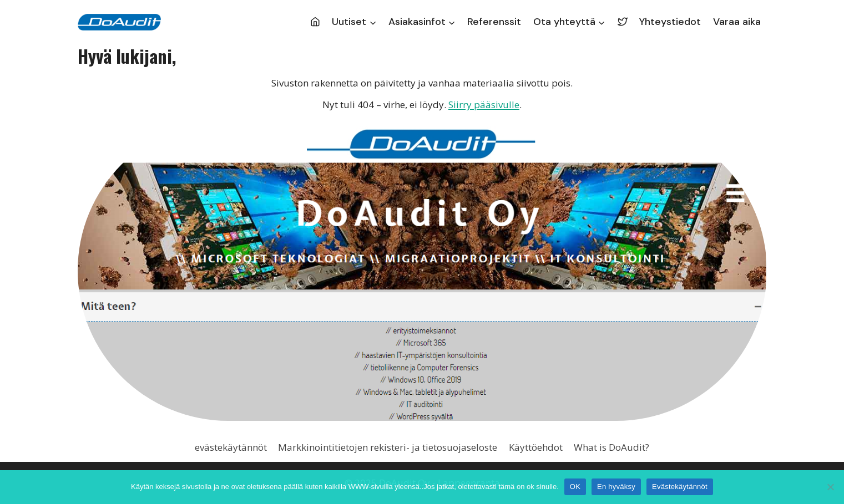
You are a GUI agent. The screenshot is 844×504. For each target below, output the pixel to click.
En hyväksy (616, 487)
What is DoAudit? (611, 447)
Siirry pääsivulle (484, 105)
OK (575, 487)
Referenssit (494, 22)
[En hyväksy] (830, 487)
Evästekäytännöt (680, 487)
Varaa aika (737, 22)
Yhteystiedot (670, 22)
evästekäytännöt (231, 447)
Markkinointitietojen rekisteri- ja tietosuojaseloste (388, 447)
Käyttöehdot (536, 447)
